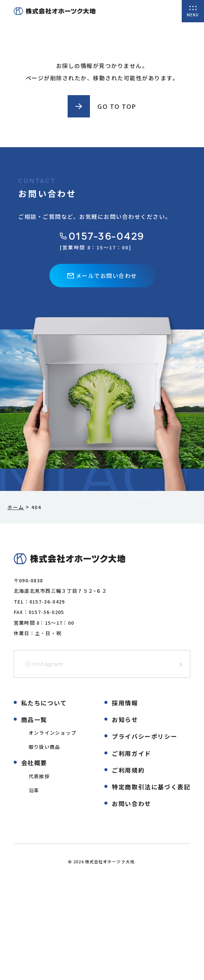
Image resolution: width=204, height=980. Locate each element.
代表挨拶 (39, 776)
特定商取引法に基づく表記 (151, 787)
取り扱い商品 (45, 747)
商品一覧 (34, 719)
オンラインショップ (53, 733)
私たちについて (44, 703)
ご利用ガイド (132, 753)
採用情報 (125, 703)
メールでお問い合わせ (102, 276)
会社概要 (34, 763)
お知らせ (125, 719)
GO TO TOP (117, 106)
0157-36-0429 (102, 236)
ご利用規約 (128, 770)
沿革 (34, 790)
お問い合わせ (132, 803)
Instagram (44, 664)
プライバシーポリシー (145, 736)
